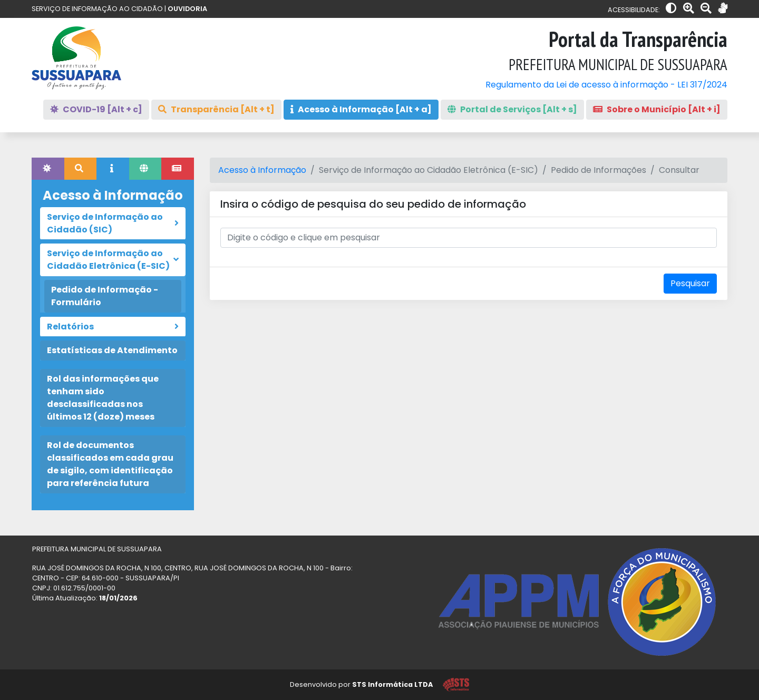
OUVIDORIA (187, 9)
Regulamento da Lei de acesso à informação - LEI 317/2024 (606, 85)
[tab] (48, 169)
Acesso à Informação (262, 170)
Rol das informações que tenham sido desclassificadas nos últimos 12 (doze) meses (103, 398)
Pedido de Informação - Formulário (105, 296)
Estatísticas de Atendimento (112, 350)
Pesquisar (690, 283)
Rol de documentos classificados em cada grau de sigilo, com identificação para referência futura (110, 464)
